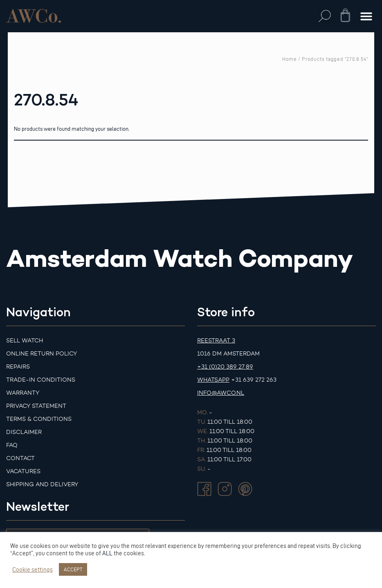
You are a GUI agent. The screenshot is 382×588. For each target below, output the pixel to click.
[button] (325, 16)
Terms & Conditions (39, 419)
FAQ (12, 445)
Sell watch (25, 341)
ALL (107, 553)
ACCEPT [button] (73, 569)
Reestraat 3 (216, 341)
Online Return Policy (42, 354)
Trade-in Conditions (41, 380)
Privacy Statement (36, 406)
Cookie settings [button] (33, 570)
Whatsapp (213, 380)
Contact (20, 458)
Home (290, 59)
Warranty (23, 393)
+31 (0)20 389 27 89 (225, 367)
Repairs (18, 367)
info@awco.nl (221, 393)
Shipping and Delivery (42, 484)
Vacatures (23, 471)
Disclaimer (24, 432)
